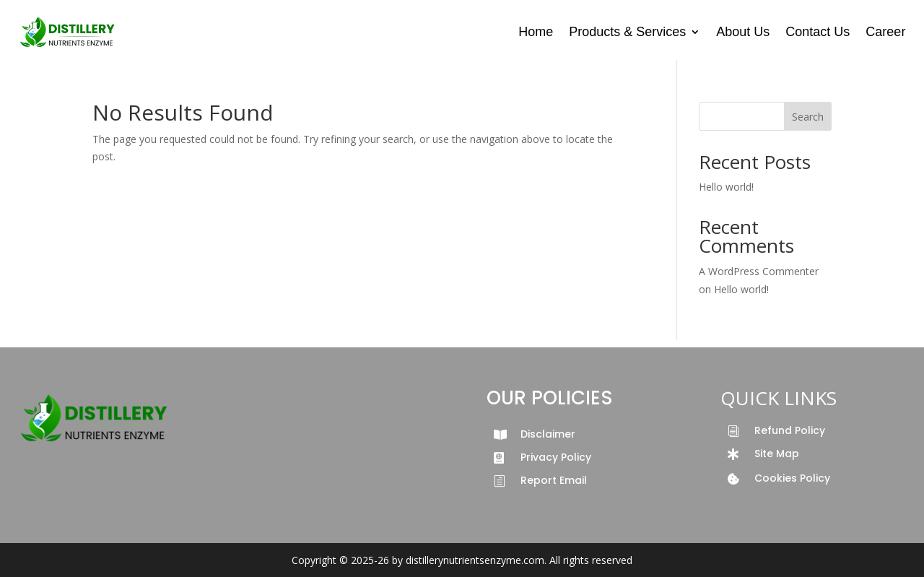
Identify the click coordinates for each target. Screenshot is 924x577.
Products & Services (627, 32)
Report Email (554, 480)
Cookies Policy (792, 478)
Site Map (777, 454)
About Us (743, 32)
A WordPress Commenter (759, 271)
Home (536, 32)
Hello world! (726, 187)
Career (885, 32)
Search (808, 117)
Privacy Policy (556, 457)
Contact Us (818, 32)
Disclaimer (548, 434)
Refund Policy (790, 430)
